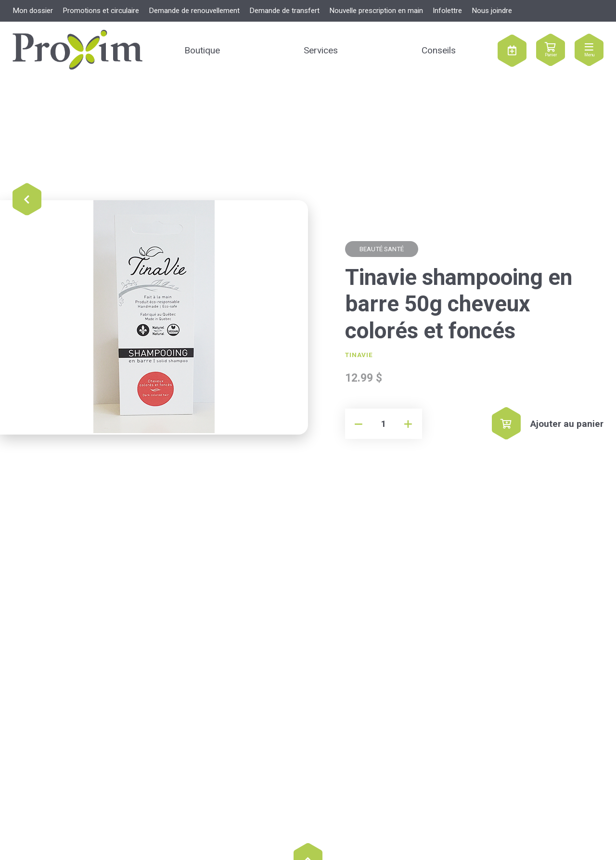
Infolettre (447, 11)
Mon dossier (33, 11)
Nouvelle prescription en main (376, 11)
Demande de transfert (284, 11)
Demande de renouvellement (194, 11)
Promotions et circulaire (101, 11)
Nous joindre (492, 11)
